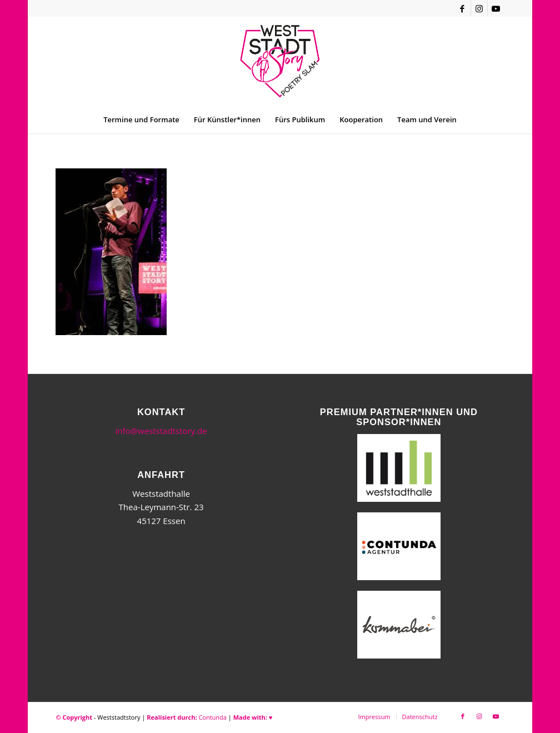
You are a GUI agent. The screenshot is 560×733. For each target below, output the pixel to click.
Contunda (212, 717)
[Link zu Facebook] (462, 8)
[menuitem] (141, 119)
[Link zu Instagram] (479, 8)
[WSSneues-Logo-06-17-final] (280, 61)
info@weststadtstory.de (161, 431)
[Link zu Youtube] (496, 8)
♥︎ (271, 717)
